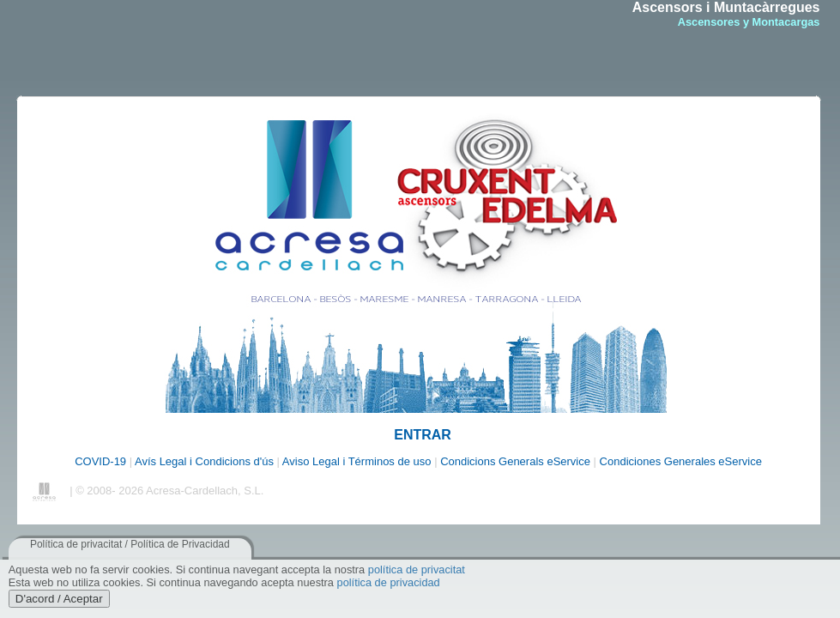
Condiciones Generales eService (681, 461)
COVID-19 (100, 461)
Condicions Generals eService (517, 461)
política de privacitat (417, 570)
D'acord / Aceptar (59, 599)
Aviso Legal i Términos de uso (358, 461)
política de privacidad (389, 582)
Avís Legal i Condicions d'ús (206, 461)
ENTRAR (423, 435)
